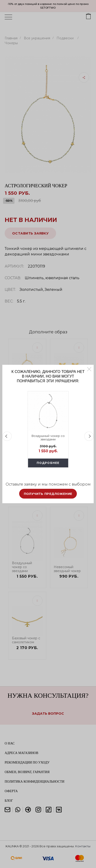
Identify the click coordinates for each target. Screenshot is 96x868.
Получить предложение (48, 494)
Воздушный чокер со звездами (48, 438)
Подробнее (48, 463)
